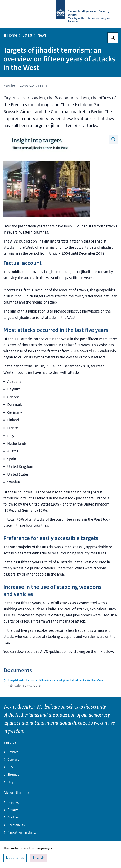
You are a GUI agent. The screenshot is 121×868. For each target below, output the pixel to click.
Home (10, 35)
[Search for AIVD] (113, 38)
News (42, 35)
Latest (27, 35)
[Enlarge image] (114, 139)
